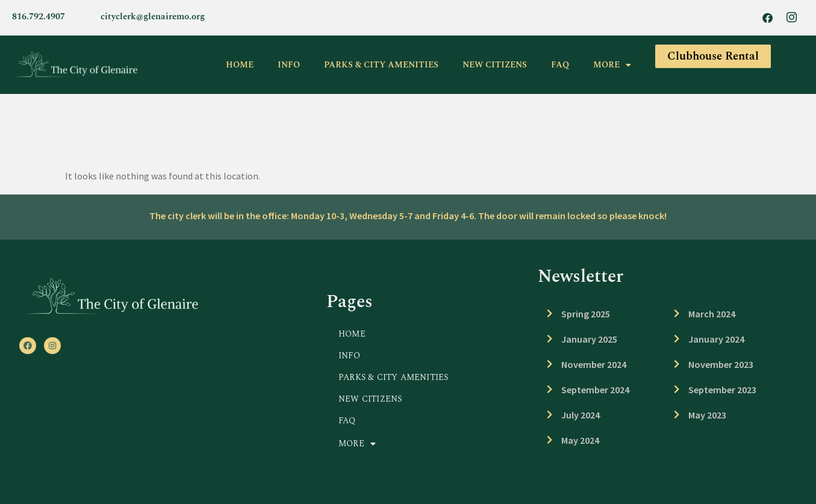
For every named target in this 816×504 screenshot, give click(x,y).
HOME (240, 65)
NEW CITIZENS (495, 65)
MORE (612, 65)
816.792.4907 (39, 17)
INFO (289, 65)
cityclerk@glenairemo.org (153, 17)
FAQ (560, 65)
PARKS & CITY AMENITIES (381, 65)
